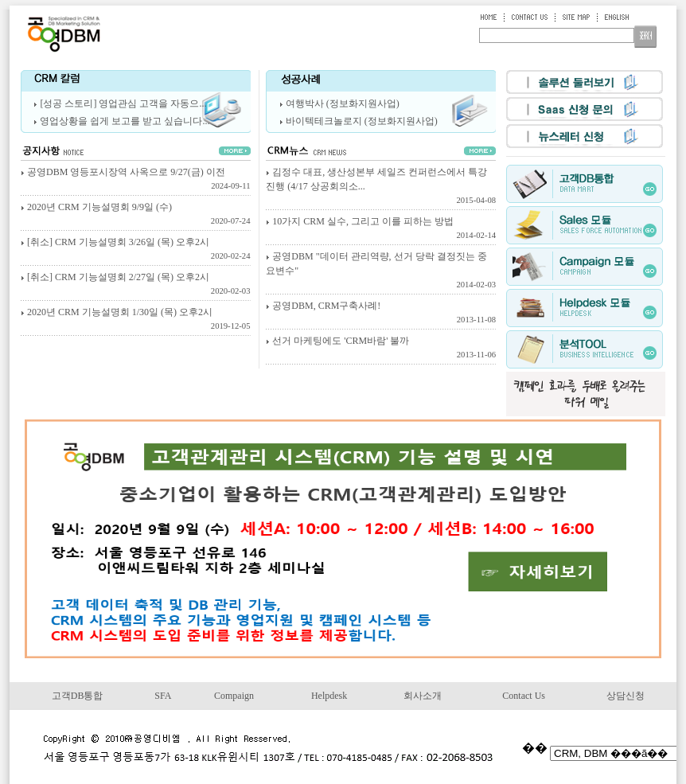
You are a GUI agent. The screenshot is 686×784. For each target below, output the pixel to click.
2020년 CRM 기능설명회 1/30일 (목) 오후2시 (136, 320)
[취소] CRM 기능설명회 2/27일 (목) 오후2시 (136, 285)
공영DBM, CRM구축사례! (381, 314)
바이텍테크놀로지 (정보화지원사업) (362, 121)
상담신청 (626, 696)
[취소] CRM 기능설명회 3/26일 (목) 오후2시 (136, 250)
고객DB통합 (78, 696)
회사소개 (423, 696)
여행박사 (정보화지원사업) (343, 103)
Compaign (234, 696)
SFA (163, 696)
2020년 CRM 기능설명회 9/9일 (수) (136, 215)
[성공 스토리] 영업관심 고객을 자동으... (123, 103)
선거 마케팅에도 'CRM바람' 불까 (381, 349)
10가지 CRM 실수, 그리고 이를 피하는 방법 (381, 229)
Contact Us (524, 696)
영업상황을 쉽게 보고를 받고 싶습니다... (125, 121)
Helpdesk (329, 696)
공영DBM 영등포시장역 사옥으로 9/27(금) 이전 (136, 180)
